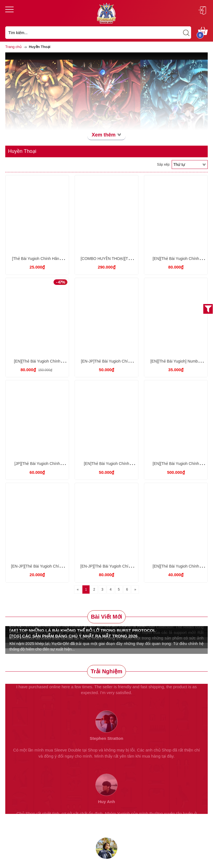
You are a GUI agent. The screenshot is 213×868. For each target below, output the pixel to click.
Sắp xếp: (164, 165)
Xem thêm (106, 135)
